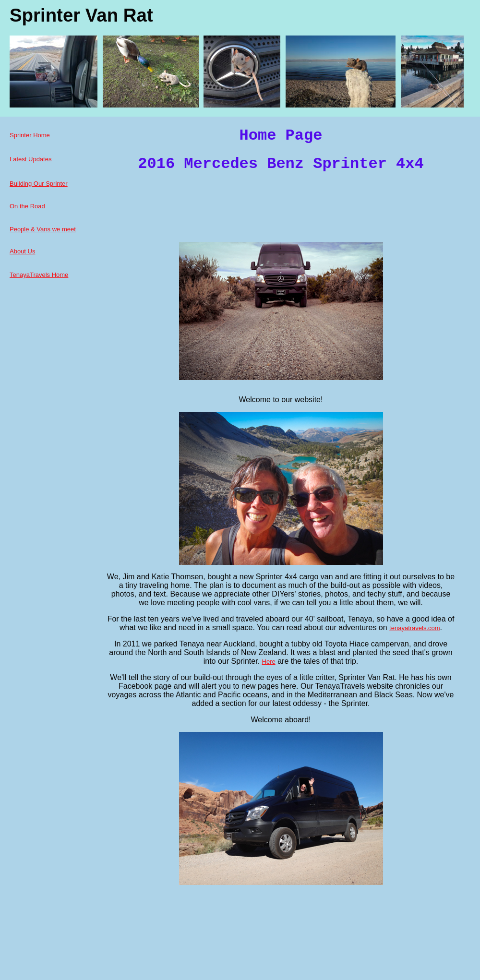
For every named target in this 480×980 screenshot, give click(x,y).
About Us (22, 251)
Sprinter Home (30, 135)
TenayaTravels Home (39, 275)
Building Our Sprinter (39, 184)
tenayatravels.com (415, 628)
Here (269, 662)
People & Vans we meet (43, 229)
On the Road (27, 206)
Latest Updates (30, 159)
